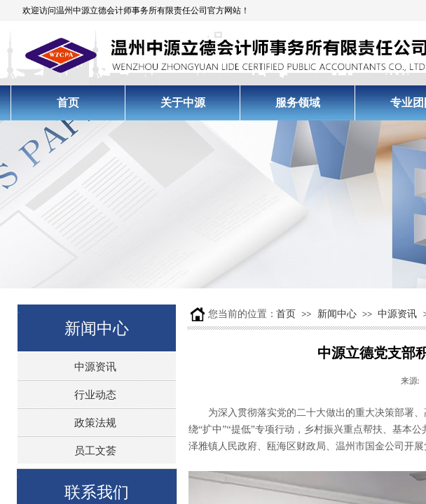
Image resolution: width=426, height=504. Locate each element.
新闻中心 (337, 314)
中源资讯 (397, 314)
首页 (286, 314)
